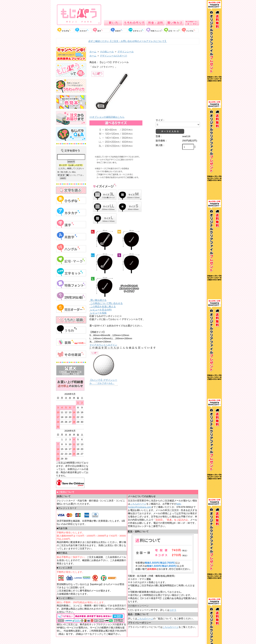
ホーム (93, 52)
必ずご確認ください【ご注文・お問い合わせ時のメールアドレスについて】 (128, 41)
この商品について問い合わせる (106, 303)
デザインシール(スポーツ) (113, 56)
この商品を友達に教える (103, 306)
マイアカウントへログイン (103, 345)
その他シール (107, 52)
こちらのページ (138, 504)
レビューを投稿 (98, 313)
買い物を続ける (98, 300)
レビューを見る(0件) (101, 310)
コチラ (173, 610)
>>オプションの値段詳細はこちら (107, 117)
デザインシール (126, 52)
